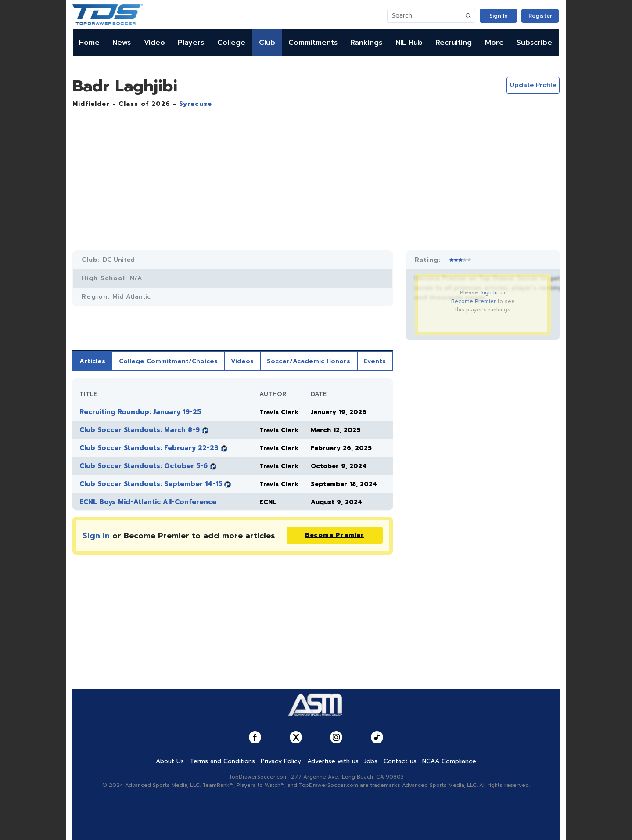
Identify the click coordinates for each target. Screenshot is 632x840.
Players (191, 43)
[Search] (425, 16)
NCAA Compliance (449, 761)
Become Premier (474, 301)
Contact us (400, 761)
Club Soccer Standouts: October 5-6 (144, 466)
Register (540, 16)
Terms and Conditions (223, 761)
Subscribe (534, 43)
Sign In (499, 16)
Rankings (366, 43)
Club (267, 43)
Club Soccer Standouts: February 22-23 (149, 448)
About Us (170, 761)
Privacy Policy (281, 761)
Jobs (371, 761)
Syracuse (196, 104)
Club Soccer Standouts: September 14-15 (151, 484)
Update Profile (533, 85)
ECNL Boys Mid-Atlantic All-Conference (148, 502)
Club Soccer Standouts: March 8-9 (140, 430)
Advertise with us (333, 761)
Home (89, 43)
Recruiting (454, 43)
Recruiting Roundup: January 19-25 (140, 412)
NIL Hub (409, 43)
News (122, 43)
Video (154, 43)
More (494, 43)
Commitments (313, 43)
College (231, 43)
